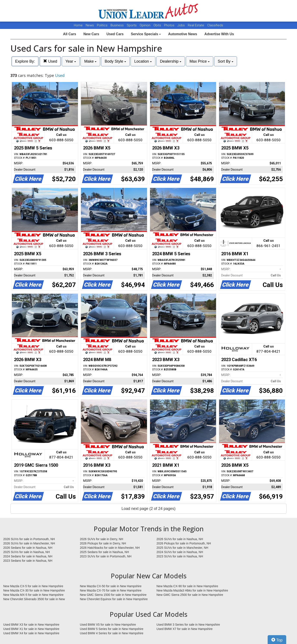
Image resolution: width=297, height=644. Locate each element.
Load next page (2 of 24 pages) (148, 509)
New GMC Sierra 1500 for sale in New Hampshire (113, 595)
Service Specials (146, 34)
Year (71, 61)
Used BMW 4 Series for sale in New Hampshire (112, 633)
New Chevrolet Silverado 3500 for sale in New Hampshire (34, 599)
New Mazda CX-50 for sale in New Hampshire (111, 586)
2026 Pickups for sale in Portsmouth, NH (184, 543)
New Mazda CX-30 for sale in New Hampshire (34, 590)
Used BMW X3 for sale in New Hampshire (31, 625)
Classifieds (215, 25)
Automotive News (183, 34)
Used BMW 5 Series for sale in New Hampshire (112, 629)
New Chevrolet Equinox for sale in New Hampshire (114, 599)
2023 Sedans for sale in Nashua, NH (28, 561)
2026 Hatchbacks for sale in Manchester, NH (110, 548)
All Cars (70, 34)
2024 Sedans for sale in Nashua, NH (28, 556)
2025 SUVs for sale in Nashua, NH (27, 552)
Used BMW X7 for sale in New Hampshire (185, 629)
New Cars (91, 34)
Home (78, 25)
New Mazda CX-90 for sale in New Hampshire (187, 586)
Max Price (200, 61)
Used (50, 61)
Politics (102, 25)
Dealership (171, 61)
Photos (170, 25)
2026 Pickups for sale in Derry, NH (103, 543)
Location (143, 61)
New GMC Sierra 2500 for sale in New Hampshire (190, 595)
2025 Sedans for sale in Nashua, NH (104, 552)
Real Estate (196, 25)
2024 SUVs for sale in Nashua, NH (180, 552)
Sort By (226, 61)
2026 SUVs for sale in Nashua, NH (180, 539)
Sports (132, 25)
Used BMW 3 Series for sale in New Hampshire (188, 625)
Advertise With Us (219, 34)
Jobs (182, 25)
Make (90, 61)
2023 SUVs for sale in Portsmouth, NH (106, 556)
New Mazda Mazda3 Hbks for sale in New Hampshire (192, 590)
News (90, 25)
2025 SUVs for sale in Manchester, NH (182, 548)
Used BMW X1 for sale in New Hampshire (31, 629)
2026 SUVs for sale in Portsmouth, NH (29, 539)
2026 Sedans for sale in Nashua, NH (28, 548)
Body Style (115, 61)
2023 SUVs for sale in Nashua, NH (180, 556)
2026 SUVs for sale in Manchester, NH (29, 543)
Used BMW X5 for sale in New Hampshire (108, 625)
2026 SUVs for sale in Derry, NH (101, 539)
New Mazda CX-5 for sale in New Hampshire (33, 586)
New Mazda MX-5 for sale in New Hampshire (33, 595)
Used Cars (115, 34)
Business (118, 25)
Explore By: (25, 61)
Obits (158, 25)
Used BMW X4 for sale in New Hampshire (31, 633)
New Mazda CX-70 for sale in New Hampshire (111, 590)
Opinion (145, 25)
